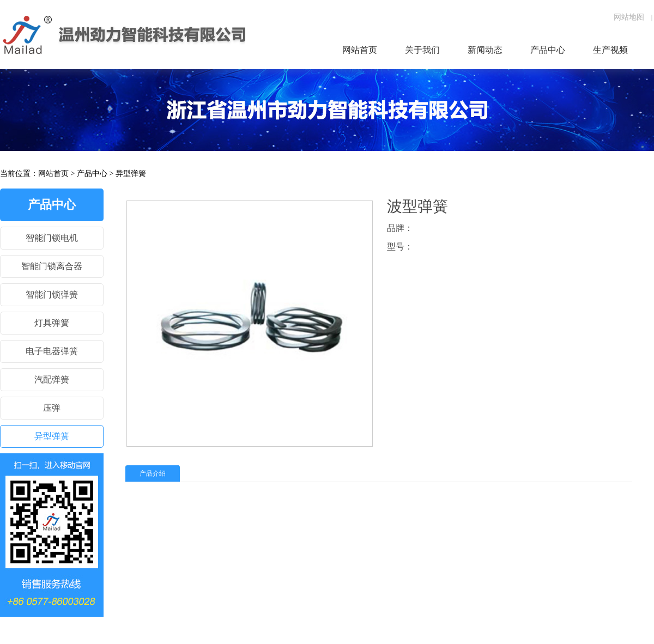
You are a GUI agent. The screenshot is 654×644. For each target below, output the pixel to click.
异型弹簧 (131, 174)
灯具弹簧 (52, 323)
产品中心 (92, 174)
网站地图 (629, 17)
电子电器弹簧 (52, 351)
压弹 (52, 408)
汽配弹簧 (52, 379)
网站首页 (53, 174)
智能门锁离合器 (52, 266)
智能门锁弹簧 (52, 294)
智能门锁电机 (52, 238)
